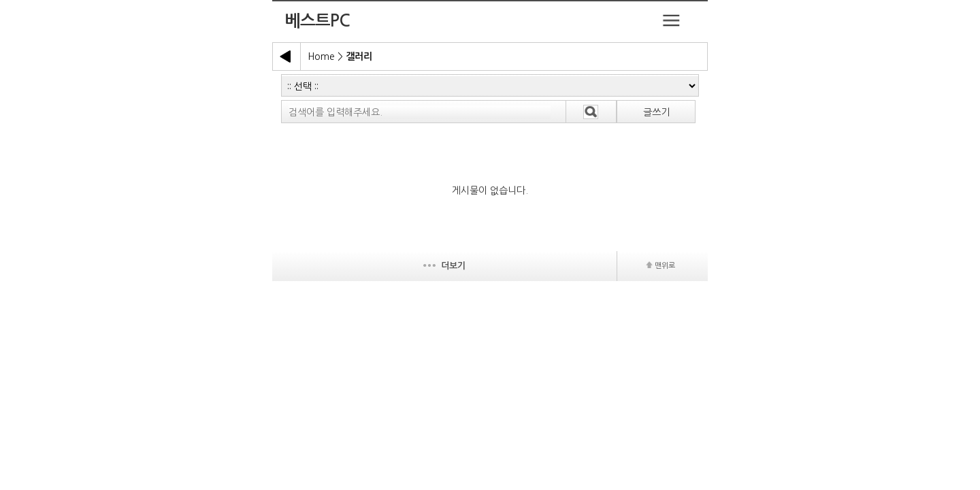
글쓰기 (656, 112)
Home (321, 56)
